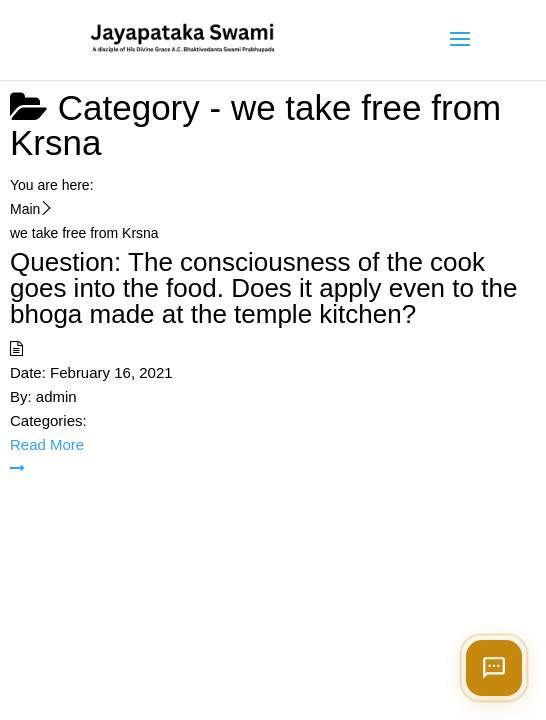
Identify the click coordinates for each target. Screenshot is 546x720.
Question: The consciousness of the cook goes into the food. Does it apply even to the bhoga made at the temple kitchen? (263, 288)
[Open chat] (494, 668)
